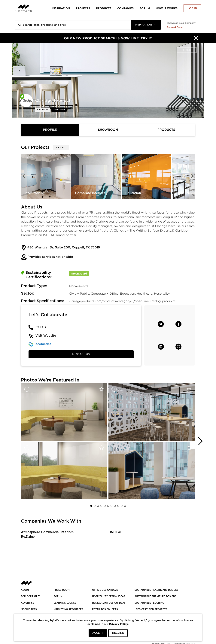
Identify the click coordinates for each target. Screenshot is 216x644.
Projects (83, 8)
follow (43, 110)
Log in (192, 8)
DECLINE (118, 633)
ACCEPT (98, 633)
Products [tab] (166, 130)
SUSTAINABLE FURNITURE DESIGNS (155, 596)
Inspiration (61, 8)
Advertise (27, 603)
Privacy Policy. (119, 624)
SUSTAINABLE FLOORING (149, 603)
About (25, 590)
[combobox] (146, 25)
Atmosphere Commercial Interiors (47, 532)
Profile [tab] (50, 130)
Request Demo (175, 27)
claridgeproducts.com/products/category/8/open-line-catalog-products (122, 301)
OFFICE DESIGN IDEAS (105, 590)
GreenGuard (79, 274)
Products (104, 8)
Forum (145, 8)
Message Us (81, 354)
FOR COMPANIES (31, 596)
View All (61, 147)
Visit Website (46, 336)
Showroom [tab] (108, 130)
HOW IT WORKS (167, 8)
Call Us (41, 327)
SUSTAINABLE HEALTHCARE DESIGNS (157, 590)
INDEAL (116, 532)
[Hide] (196, 38)
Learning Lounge (65, 603)
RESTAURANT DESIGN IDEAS (109, 603)
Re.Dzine (28, 537)
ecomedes (43, 344)
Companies (125, 8)
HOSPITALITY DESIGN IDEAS (109, 596)
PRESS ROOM (62, 590)
